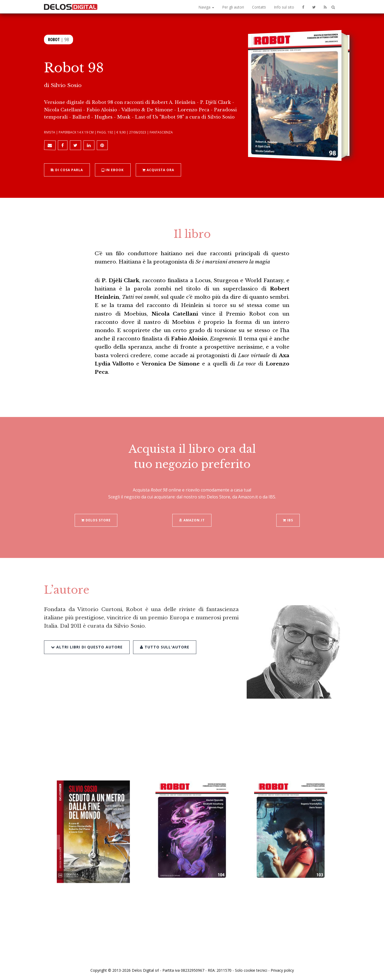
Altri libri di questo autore (87, 634)
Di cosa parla (67, 170)
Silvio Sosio (66, 85)
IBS (288, 508)
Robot (54, 40)
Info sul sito (284, 7)
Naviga (206, 7)
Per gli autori (233, 7)
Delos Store (96, 508)
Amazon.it (192, 508)
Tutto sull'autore (164, 634)
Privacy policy (282, 970)
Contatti (259, 7)
